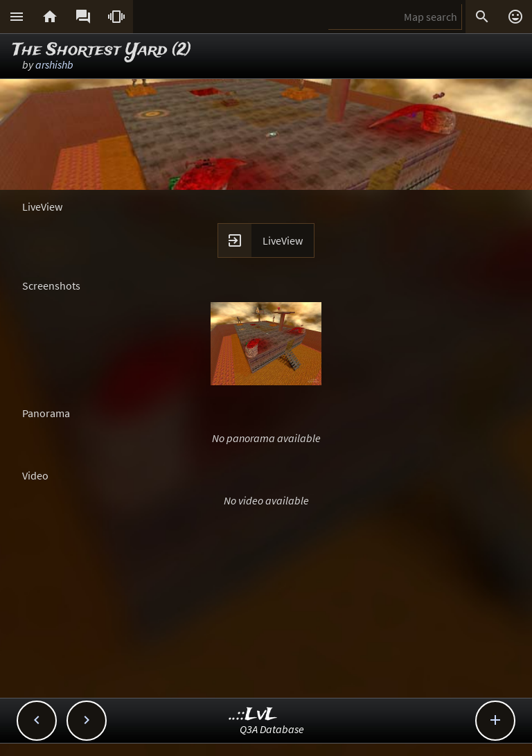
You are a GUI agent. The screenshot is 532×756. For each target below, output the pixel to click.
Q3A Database (272, 729)
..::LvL (253, 715)
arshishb (54, 64)
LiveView (283, 240)
